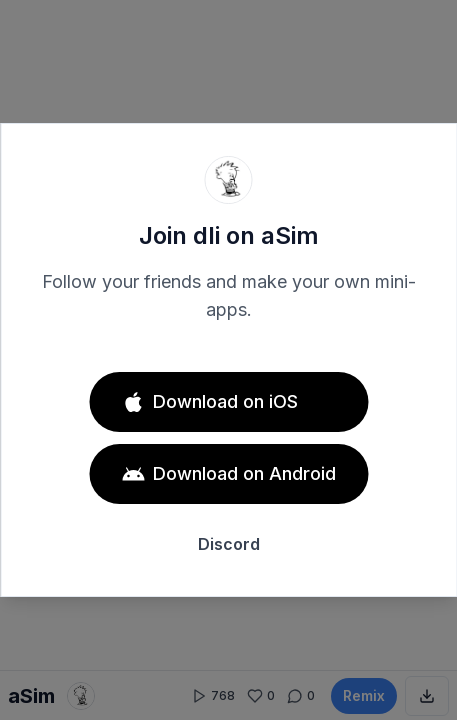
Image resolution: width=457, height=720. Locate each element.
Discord (229, 544)
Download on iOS (209, 402)
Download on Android (228, 474)
